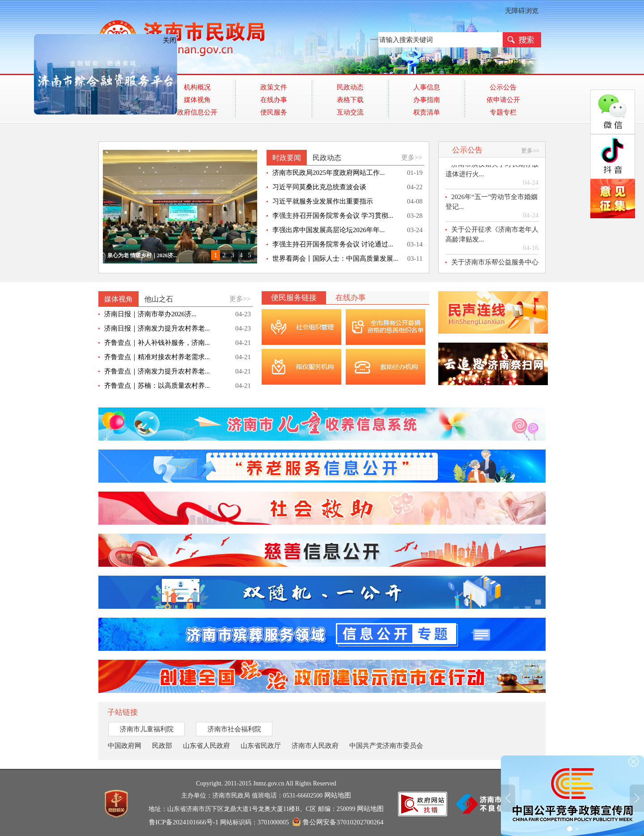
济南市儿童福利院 (147, 729)
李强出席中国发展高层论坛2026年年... (328, 230)
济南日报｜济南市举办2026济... (150, 314)
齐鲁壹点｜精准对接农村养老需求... (157, 357)
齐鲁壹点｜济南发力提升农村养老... (157, 371)
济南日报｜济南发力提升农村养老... (157, 328)
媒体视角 (197, 100)
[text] (441, 40)
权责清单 (427, 112)
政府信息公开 (197, 112)
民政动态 (350, 87)
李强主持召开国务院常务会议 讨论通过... (333, 244)
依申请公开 (503, 100)
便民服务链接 (294, 298)
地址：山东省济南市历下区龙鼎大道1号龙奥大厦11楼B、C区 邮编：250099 (266, 809)
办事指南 (427, 100)
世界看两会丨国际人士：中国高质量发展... (335, 259)
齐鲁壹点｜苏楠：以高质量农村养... (157, 386)
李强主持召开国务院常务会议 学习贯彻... (333, 216)
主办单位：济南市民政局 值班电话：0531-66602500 (266, 795)
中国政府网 (125, 746)
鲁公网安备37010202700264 (338, 822)
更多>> (412, 157)
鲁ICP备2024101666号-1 (184, 822)
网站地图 (338, 795)
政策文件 (274, 87)
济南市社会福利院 (234, 729)
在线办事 (274, 100)
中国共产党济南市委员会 (386, 746)
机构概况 (197, 87)
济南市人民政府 (315, 746)
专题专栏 (503, 112)
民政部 (162, 746)
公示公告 (503, 87)
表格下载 (350, 100)
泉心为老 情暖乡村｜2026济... (142, 255)
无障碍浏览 (522, 11)
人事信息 (427, 87)
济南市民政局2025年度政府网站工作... (328, 173)
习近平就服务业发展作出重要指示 (323, 201)
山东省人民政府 (206, 746)
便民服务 (274, 112)
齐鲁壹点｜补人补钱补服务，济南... (157, 343)
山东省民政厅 (261, 746)
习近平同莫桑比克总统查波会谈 (319, 187)
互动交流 (350, 112)
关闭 (163, 34)
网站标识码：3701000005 (266, 822)
